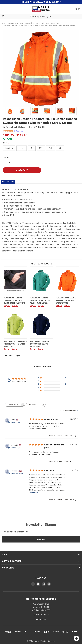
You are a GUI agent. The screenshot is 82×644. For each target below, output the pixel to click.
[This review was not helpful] (75, 436)
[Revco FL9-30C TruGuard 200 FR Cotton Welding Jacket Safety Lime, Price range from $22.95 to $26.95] (15, 324)
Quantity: (7, 158)
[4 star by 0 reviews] (52, 381)
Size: (5, 143)
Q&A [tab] (18, 355)
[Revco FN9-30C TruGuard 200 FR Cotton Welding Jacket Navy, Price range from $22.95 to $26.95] (41, 324)
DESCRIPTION (8, 182)
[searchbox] (13, 405)
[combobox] (68, 411)
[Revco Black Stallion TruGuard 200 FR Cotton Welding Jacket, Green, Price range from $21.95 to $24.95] (41, 281)
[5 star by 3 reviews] (52, 378)
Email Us (42, 619)
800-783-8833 (42, 615)
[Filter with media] (36, 405)
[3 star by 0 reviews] (52, 384)
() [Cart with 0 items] (78, 9)
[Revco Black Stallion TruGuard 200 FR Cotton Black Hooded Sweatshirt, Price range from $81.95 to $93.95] (15, 281)
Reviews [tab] (9, 355)
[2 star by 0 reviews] (52, 388)
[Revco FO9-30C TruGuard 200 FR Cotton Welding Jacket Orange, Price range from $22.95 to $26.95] (67, 281)
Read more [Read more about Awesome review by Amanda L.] (34, 493)
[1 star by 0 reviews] (52, 391)
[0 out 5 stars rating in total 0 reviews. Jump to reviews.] (13, 131)
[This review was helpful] (71, 436)
